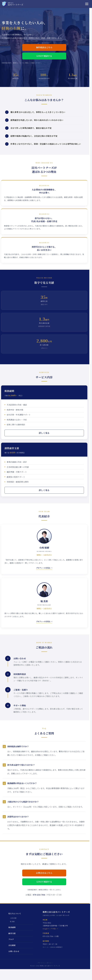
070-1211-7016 (39, 895)
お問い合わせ (14, 951)
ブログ (11, 939)
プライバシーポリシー (45, 963)
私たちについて (15, 913)
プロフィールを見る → (44, 568)
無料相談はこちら (44, 47)
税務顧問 (12, 927)
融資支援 (12, 933)
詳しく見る (44, 433)
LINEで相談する (44, 56)
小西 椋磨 (13, 918)
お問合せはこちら (44, 873)
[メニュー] (88, 4)
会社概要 (12, 945)
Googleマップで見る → (50, 929)
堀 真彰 (12, 922)
